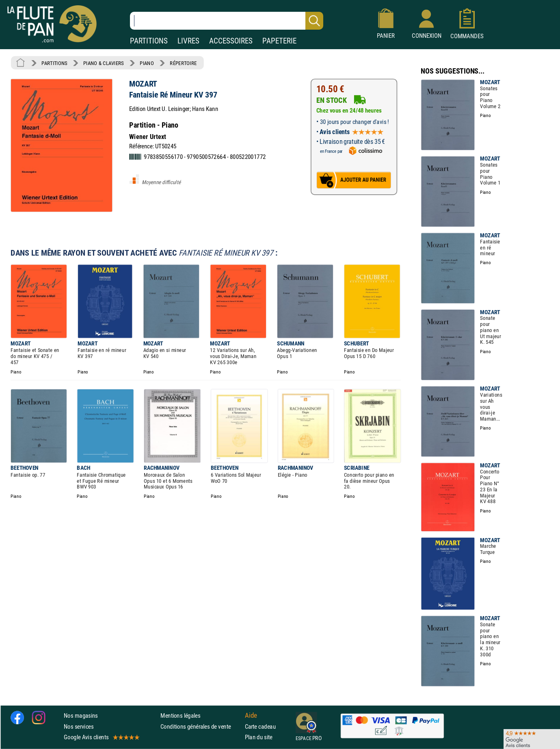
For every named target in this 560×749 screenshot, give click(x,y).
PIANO (147, 63)
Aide (251, 716)
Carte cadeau (260, 726)
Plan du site (259, 737)
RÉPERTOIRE (183, 63)
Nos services (79, 726)
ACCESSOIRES (231, 41)
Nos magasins (81, 715)
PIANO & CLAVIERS (104, 63)
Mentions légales (180, 715)
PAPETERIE (279, 41)
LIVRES (188, 41)
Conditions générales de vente (201, 726)
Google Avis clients (101, 737)
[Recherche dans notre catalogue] (227, 21)
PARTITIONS (149, 41)
